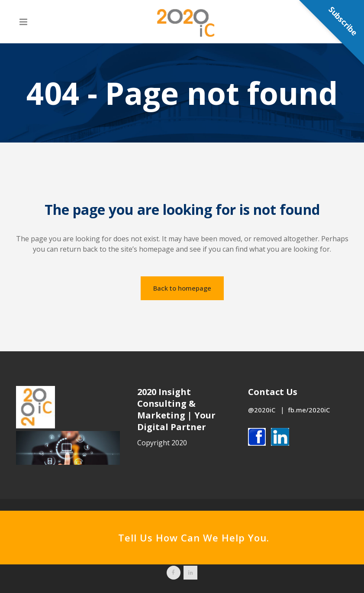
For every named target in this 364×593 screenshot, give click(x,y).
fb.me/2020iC (309, 410)
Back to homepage (182, 288)
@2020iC (263, 410)
